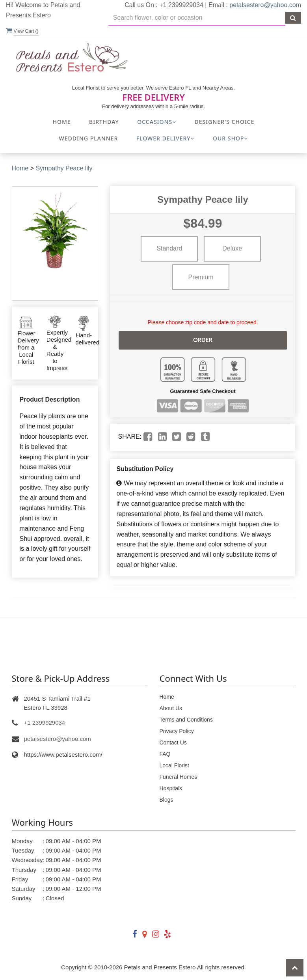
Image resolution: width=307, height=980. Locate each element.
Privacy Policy (177, 731)
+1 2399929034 (45, 723)
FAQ (165, 754)
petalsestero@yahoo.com (265, 5)
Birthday (104, 122)
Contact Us (173, 742)
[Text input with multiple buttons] (197, 18)
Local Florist (174, 765)
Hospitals (171, 788)
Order (203, 340)
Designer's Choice (225, 122)
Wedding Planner (89, 138)
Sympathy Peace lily (64, 168)
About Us (171, 708)
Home (61, 122)
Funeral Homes (179, 777)
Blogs (167, 800)
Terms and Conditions (186, 720)
